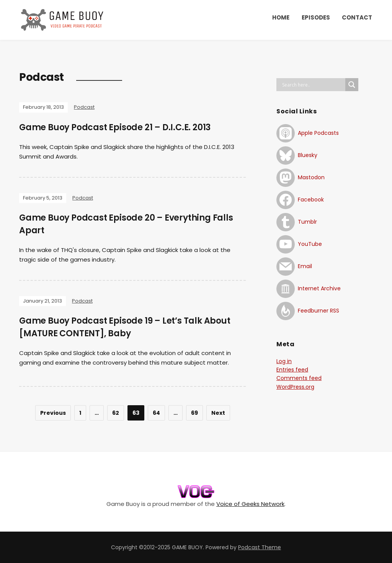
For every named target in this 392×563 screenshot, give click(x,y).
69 (194, 413)
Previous (53, 413)
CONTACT (357, 17)
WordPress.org (295, 387)
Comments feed (299, 378)
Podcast (84, 107)
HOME (281, 17)
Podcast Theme (260, 547)
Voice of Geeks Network (250, 504)
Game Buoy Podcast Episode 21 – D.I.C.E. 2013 (115, 127)
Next (218, 413)
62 (116, 413)
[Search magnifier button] (352, 85)
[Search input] (313, 85)
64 (156, 413)
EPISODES (316, 17)
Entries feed (292, 370)
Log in (284, 361)
